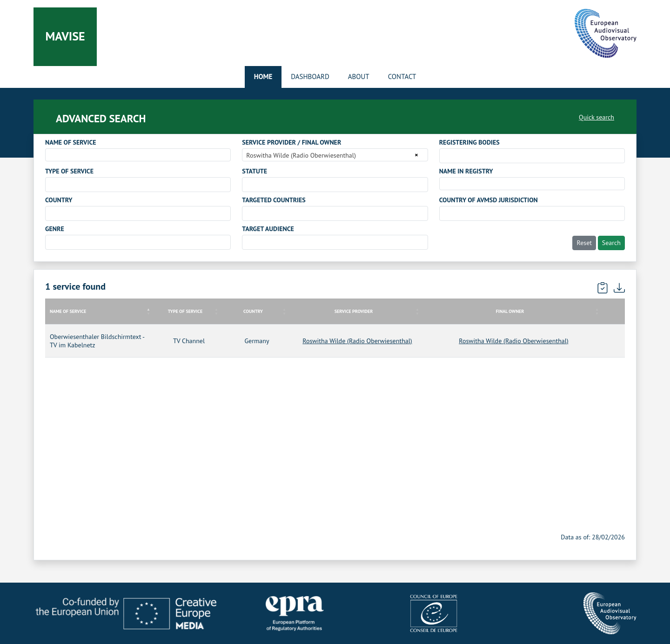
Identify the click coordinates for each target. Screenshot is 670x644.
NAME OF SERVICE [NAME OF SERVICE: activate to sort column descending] (68, 311)
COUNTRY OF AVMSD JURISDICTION (489, 200)
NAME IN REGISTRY (466, 171)
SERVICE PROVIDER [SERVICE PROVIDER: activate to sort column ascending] (354, 311)
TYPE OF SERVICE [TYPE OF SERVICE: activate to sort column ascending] (185, 311)
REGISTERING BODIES (469, 142)
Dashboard (310, 76)
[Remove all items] (415, 155)
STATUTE (255, 171)
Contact (402, 76)
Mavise (65, 36)
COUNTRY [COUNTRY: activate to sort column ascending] (253, 311)
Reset (584, 243)
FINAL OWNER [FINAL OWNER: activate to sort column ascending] (510, 311)
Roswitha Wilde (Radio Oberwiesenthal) (357, 341)
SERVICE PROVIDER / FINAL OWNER (291, 142)
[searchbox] (445, 155)
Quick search (596, 117)
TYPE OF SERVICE (69, 171)
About (359, 76)
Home (263, 76)
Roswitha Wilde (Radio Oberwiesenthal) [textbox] (301, 155)
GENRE (55, 229)
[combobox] (138, 155)
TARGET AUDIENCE (268, 229)
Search (611, 243)
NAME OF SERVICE (71, 142)
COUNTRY (59, 200)
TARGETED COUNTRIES (274, 200)
